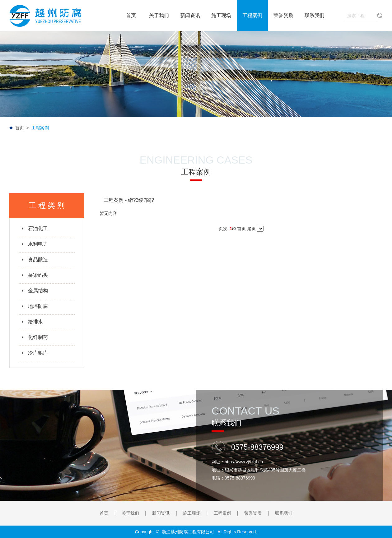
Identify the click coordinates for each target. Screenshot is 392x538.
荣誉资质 (253, 513)
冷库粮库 (35, 353)
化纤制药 (35, 337)
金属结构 (35, 291)
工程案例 (222, 513)
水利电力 (35, 244)
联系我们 (284, 513)
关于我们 (130, 513)
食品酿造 (35, 260)
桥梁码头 (35, 275)
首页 (20, 128)
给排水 (32, 322)
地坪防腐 (35, 306)
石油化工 (35, 228)
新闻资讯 (161, 513)
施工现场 (192, 513)
